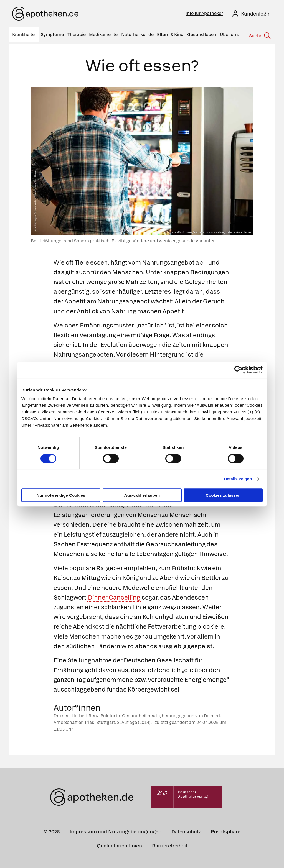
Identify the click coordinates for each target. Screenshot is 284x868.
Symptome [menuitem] (52, 34)
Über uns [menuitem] (229, 34)
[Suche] (260, 35)
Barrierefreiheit (170, 844)
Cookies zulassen (223, 495)
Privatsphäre (226, 830)
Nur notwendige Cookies (61, 495)
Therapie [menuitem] (77, 34)
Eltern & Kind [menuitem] (170, 34)
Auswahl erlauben (142, 495)
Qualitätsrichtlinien (119, 844)
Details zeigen (238, 479)
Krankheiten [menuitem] (25, 34)
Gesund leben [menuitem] (202, 34)
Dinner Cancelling (114, 596)
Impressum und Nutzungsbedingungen (116, 830)
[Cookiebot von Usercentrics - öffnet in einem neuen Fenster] (238, 370)
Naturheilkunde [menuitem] (137, 34)
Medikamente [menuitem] (103, 34)
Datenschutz (186, 830)
